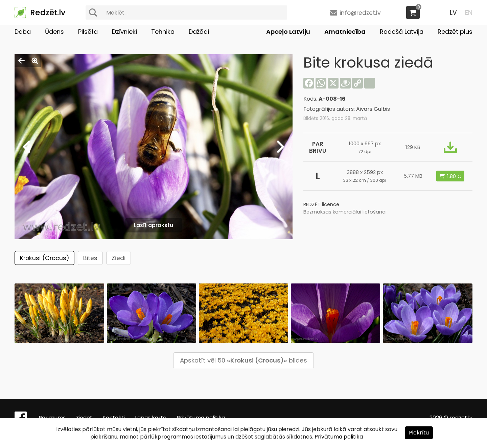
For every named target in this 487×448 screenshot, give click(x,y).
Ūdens (54, 32)
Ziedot (84, 418)
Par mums (52, 418)
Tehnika (163, 32)
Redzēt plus (455, 32)
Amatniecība (345, 32)
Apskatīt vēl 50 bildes (243, 360)
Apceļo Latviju (288, 32)
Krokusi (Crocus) (44, 258)
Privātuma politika (201, 418)
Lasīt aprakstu (154, 225)
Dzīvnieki (124, 32)
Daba (23, 32)
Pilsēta (88, 32)
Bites (90, 258)
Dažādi (199, 32)
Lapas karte (151, 418)
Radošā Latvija (402, 32)
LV (453, 13)
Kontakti (114, 418)
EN (469, 13)
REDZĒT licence (321, 204)
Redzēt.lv (48, 13)
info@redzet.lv (360, 13)
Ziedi (119, 258)
